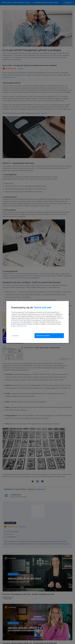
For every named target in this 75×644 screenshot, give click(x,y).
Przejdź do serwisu (43, 336)
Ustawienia (15, 336)
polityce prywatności (19, 326)
